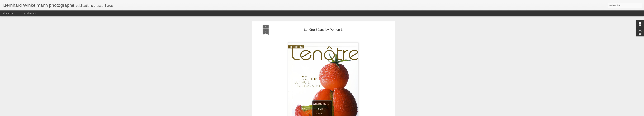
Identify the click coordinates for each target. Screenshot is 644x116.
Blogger (334, 114)
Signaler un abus (344, 114)
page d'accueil (29, 13)
